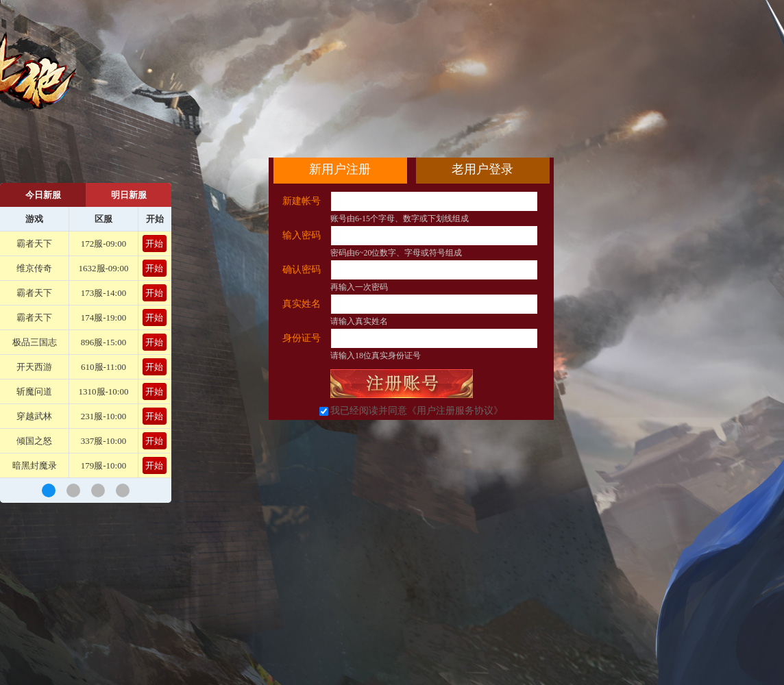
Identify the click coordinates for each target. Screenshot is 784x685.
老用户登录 (482, 169)
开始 (154, 244)
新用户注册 (340, 169)
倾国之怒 (34, 441)
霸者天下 (34, 244)
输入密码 (302, 235)
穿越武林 (34, 416)
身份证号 (302, 338)
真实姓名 (302, 304)
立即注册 (402, 384)
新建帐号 (302, 201)
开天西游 (34, 367)
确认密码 (302, 270)
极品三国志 (35, 342)
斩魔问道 (34, 391)
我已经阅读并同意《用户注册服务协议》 (417, 411)
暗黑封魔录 (35, 465)
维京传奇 (34, 268)
